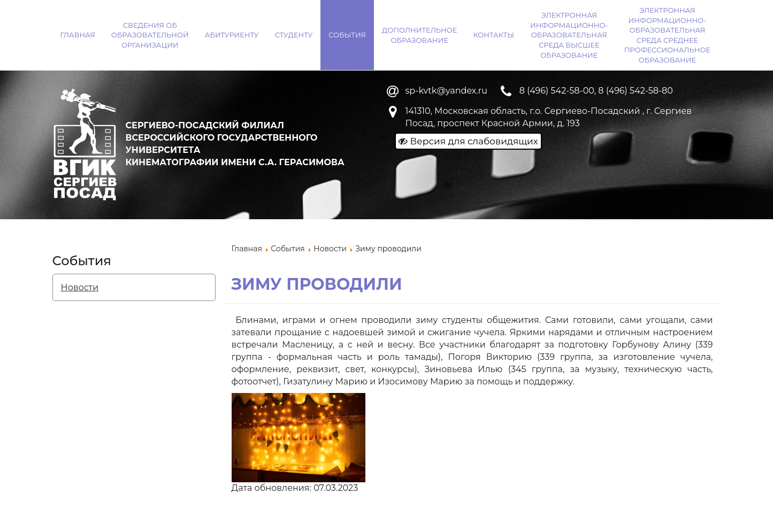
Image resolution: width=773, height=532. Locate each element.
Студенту (294, 35)
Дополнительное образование (419, 35)
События (347, 35)
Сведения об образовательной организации (150, 35)
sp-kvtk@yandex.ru (446, 91)
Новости (80, 287)
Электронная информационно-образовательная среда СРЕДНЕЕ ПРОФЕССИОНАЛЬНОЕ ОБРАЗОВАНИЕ (667, 35)
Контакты (493, 35)
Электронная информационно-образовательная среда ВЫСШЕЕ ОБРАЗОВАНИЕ (569, 35)
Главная (78, 35)
